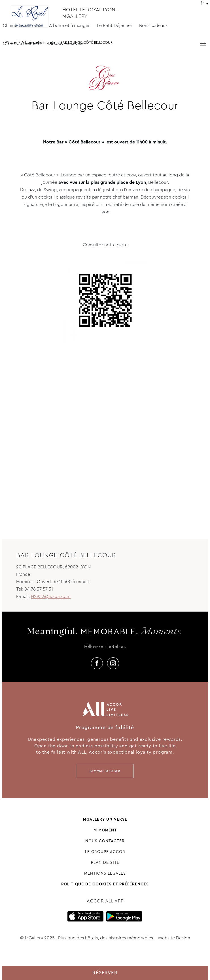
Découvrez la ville (66, 43)
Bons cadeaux (153, 25)
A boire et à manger (69, 25)
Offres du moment (22, 43)
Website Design (174, 938)
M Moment (105, 830)
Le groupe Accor (105, 852)
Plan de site (105, 862)
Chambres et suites (23, 25)
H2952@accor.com (51, 596)
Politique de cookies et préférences (105, 884)
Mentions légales (105, 873)
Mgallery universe (105, 819)
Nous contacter (105, 841)
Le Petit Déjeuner (115, 25)
